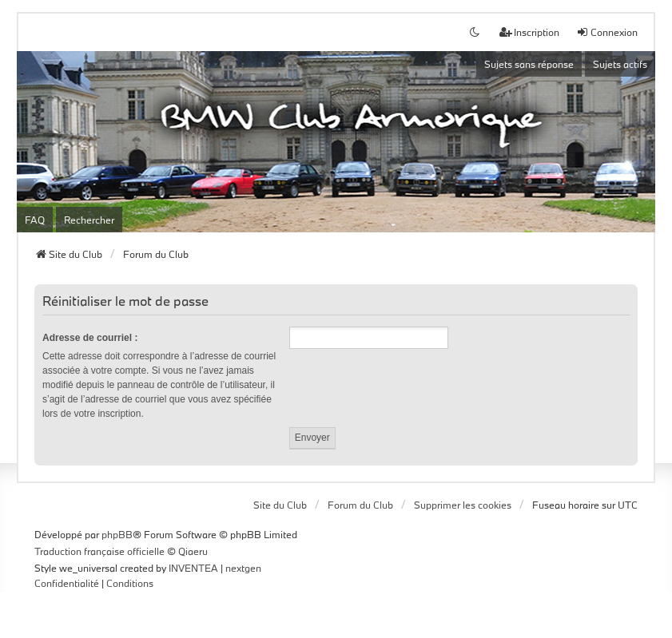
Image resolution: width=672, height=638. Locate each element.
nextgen (243, 568)
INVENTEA (193, 568)
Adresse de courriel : (90, 338)
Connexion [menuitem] (607, 32)
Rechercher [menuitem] (89, 220)
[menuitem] (67, 584)
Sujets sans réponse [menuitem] (529, 64)
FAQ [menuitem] (35, 220)
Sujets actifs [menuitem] (620, 64)
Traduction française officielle (99, 551)
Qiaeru (193, 551)
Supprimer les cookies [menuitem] (463, 505)
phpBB (117, 534)
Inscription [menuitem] (529, 32)
